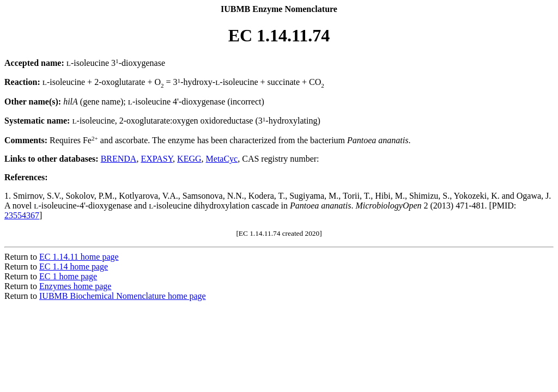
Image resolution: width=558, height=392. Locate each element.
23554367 (22, 215)
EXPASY (157, 159)
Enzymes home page (75, 286)
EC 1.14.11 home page (79, 257)
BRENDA (119, 159)
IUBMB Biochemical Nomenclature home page (123, 296)
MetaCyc (222, 159)
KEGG (189, 159)
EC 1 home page (68, 276)
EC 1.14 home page (74, 267)
